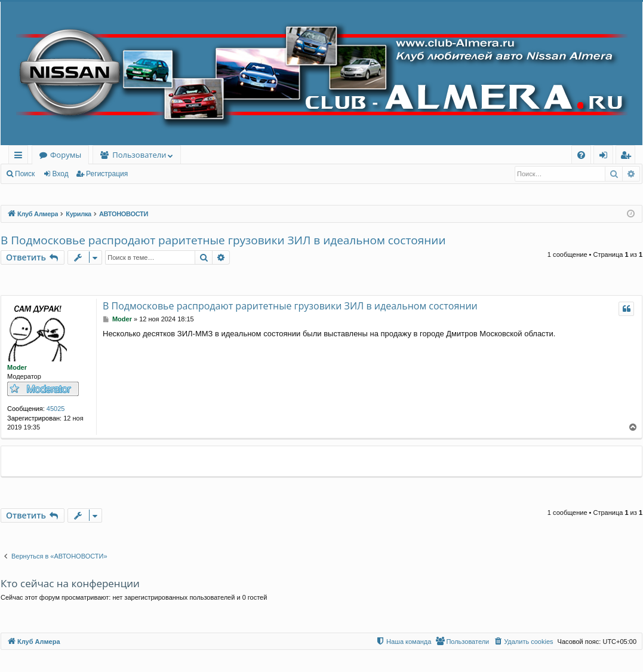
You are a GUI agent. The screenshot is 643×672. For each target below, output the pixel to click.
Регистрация (107, 174)
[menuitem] (581, 155)
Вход (61, 174)
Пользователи (139, 155)
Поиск (25, 174)
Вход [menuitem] (606, 157)
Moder (17, 367)
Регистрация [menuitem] (628, 157)
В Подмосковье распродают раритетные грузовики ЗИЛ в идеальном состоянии (223, 240)
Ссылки (21, 157)
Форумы (66, 155)
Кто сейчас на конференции (70, 583)
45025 (56, 409)
